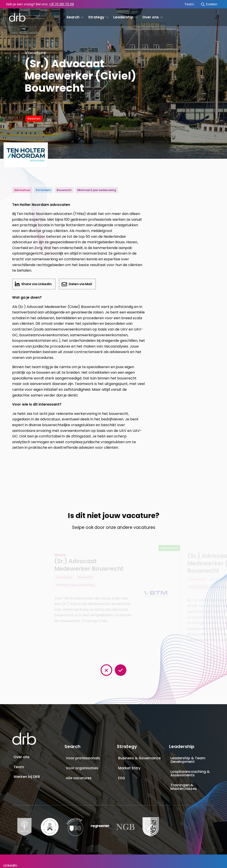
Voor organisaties (82, 768)
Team (189, 4)
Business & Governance (139, 758)
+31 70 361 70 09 (61, 4)
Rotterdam (43, 190)
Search (75, 17)
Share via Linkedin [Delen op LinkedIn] (38, 285)
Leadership (125, 17)
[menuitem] (189, 4)
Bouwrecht (64, 190)
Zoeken (209, 4)
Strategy (98, 17)
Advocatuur (22, 190)
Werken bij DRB (27, 777)
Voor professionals (83, 758)
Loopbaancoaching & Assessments (190, 773)
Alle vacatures (79, 778)
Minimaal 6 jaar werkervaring (97, 190)
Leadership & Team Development (188, 760)
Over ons (153, 17)
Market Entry (129, 768)
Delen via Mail (80, 284)
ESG (122, 778)
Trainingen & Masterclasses (184, 787)
